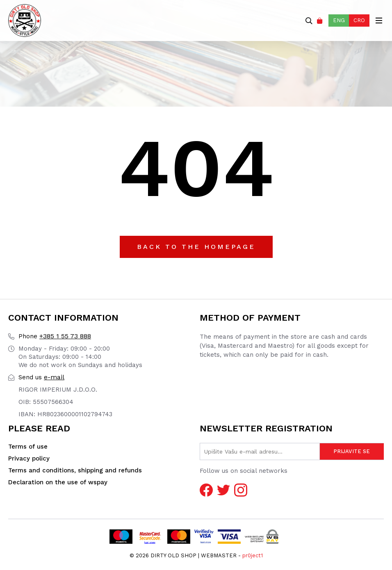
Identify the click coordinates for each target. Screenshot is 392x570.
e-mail (41, 377)
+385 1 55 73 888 (55, 336)
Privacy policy (29, 458)
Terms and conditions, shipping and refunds (75, 470)
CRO (359, 20)
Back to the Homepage (196, 247)
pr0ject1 (253, 555)
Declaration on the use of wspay (58, 482)
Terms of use (28, 447)
